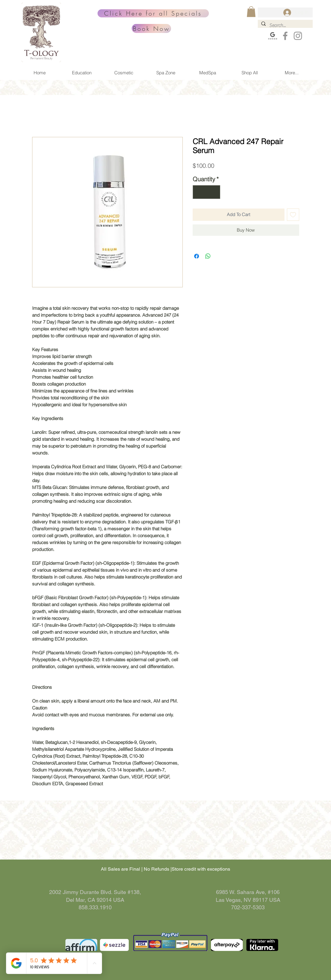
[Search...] (285, 25)
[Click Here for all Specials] (153, 13)
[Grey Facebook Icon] (285, 36)
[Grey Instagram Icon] (298, 36)
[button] (251, 12)
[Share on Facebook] (197, 256)
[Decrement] (199, 192)
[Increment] (214, 192)
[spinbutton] (206, 192)
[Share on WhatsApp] (208, 256)
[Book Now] (151, 28)
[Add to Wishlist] (293, 215)
